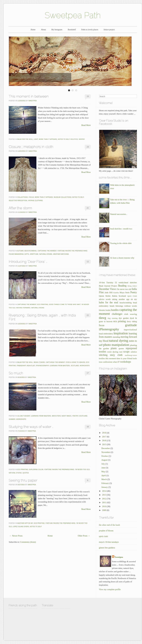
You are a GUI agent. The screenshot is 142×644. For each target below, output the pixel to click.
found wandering (16, 254)
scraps (126, 352)
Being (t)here (39, 362)
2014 (104, 491)
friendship (21, 366)
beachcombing (31, 251)
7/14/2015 (21, 431)
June (104, 468)
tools (135, 358)
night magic (67, 416)
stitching (103, 355)
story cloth (116, 355)
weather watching (61, 254)
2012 (104, 499)
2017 (104, 437)
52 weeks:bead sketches (126, 282)
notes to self (64, 139)
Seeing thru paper (23, 480)
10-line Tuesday (24, 416)
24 (88, 147)
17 (88, 373)
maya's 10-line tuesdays (109, 542)
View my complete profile (110, 589)
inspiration (121, 333)
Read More (86, 125)
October (105, 456)
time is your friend (124, 358)
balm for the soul (25, 139)
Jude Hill (109, 292)
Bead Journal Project (108, 286)
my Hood (104, 341)
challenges (117, 314)
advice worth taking (108, 299)
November (106, 452)
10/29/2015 (22, 324)
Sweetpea (33, 101)
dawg (103, 318)
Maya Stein (56, 416)
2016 (104, 441)
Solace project (109, 30)
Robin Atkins (111, 296)
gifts (27, 254)
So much (16, 373)
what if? (116, 362)
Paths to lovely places (90, 30)
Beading (122, 286)
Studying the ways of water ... (31, 427)
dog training (113, 318)
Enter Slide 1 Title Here (69, 90)
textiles (102, 358)
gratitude (34, 254)
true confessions (106, 362)
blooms (102, 310)
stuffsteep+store (131, 355)
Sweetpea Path (73, 15)
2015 (104, 444)
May (104, 472)
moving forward (23, 308)
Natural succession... (119, 214)
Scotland (75, 366)
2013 (104, 495)
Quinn (102, 296)
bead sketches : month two (121, 229)
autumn (20, 251)
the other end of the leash (109, 525)
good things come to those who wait (65, 304)
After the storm (20, 208)
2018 (104, 433)
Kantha (116, 293)
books (108, 310)
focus (31, 197)
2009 (104, 510)
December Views (108, 289)
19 (88, 96)
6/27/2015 (21, 485)
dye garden (124, 318)
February (105, 483)
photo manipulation (116, 345)
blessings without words (126, 306)
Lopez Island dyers (21, 527)
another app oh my (25, 523)
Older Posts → (84, 536)
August (105, 460)
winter (82, 139)
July (103, 464)
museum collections (63, 197)
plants (114, 348)
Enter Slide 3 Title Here (76, 90)
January (105, 487)
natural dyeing (46, 254)
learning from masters (60, 366)
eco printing (43, 304)
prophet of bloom (106, 531)
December (106, 448)
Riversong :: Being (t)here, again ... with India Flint (42, 317)
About (43, 30)
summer (12, 419)
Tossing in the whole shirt (121, 243)
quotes (26, 473)
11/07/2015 (22, 266)
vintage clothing (35, 201)
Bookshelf (72, 30)
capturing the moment (47, 251)
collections (23, 197)
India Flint (31, 366)
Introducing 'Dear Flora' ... (28, 262)
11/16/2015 (22, 212)
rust (121, 352)
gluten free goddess (107, 548)
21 (88, 208)
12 (88, 262)
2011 (104, 502)
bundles (115, 310)
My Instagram (57, 30)
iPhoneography (42, 366)
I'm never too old (82, 470)
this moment (111, 358)
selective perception (18, 201)
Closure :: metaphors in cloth (31, 147)
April (104, 475)
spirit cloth (103, 536)
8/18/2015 (21, 377)
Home (33, 30)
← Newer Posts (16, 536)
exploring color (36, 470)
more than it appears (48, 139)
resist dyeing (113, 352)
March (104, 479)
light (36, 139)
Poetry (75, 416)
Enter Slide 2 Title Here (73, 90)
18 (88, 427)
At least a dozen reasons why (122, 258)
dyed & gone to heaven (75, 362)
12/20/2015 (22, 101)
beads (112, 306)
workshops (85, 366)
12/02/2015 (22, 151)
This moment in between (29, 96)
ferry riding (132, 321)
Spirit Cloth (132, 296)
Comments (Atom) (28, 542)
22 (88, 315)
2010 (104, 506)
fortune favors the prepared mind (72, 251)
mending (116, 337)
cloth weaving (130, 314)
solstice (74, 139)
